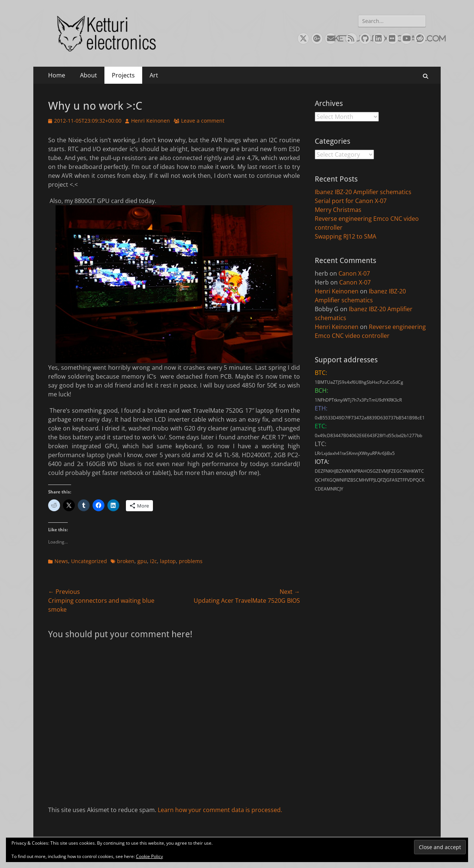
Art (154, 75)
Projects (123, 75)
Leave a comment (203, 121)
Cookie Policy (149, 856)
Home (57, 75)
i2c (153, 561)
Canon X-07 (354, 273)
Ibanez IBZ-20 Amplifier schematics (363, 192)
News (61, 561)
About (89, 75)
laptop (168, 561)
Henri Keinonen (151, 121)
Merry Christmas (338, 210)
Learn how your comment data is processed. (220, 810)
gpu (142, 561)
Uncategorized (89, 561)
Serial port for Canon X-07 (351, 201)
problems (191, 561)
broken (126, 561)
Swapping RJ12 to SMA (346, 236)
